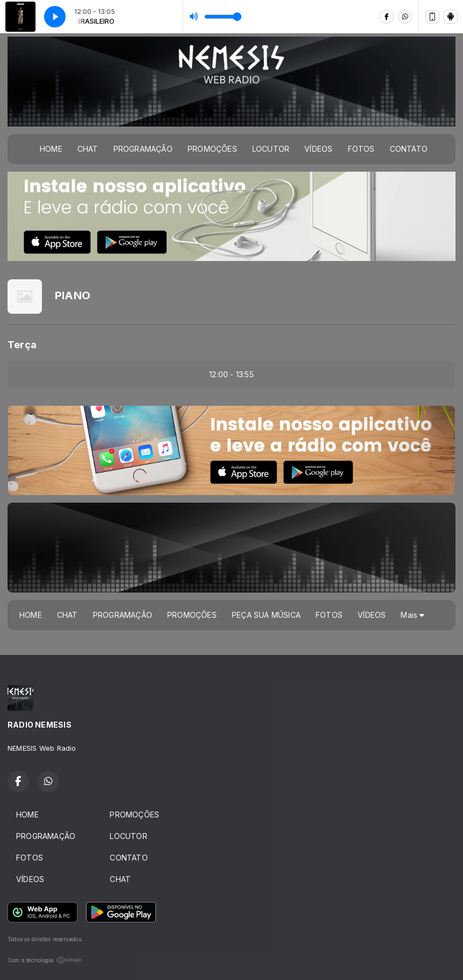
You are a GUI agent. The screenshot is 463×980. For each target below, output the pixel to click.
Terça (22, 345)
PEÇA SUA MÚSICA (266, 615)
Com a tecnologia (45, 960)
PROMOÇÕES (212, 149)
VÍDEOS (318, 149)
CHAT (88, 149)
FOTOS (361, 149)
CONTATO (409, 149)
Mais (412, 615)
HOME (51, 149)
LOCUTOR (271, 149)
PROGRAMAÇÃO (143, 149)
